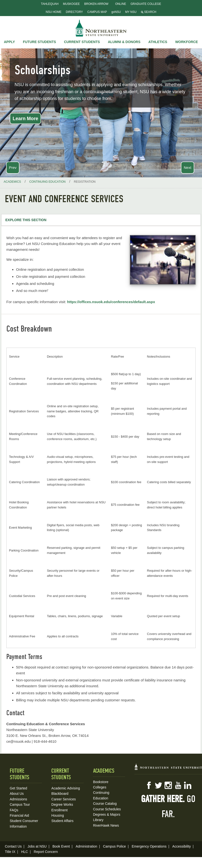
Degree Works (62, 805)
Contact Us (13, 846)
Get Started (18, 788)
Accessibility (182, 846)
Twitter (158, 785)
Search (149, 12)
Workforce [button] (187, 42)
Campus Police (114, 846)
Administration (86, 846)
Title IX (10, 852)
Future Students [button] (39, 42)
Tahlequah (50, 4)
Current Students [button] (82, 42)
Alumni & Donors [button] (124, 42)
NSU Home (54, 12)
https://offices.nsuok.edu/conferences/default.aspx (111, 302)
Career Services (63, 799)
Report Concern (46, 852)
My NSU (131, 12)
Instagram (168, 785)
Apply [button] (9, 42)
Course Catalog (105, 804)
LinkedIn (188, 785)
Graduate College (146, 4)
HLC (25, 852)
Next (188, 167)
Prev (13, 167)
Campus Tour (20, 805)
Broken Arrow (96, 4)
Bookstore (101, 782)
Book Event (61, 846)
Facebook (149, 785)
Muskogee (71, 4)
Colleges (100, 787)
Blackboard (60, 794)
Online (121, 4)
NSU (101, 28)
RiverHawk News (106, 825)
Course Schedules (107, 809)
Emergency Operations (149, 846)
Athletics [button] (158, 42)
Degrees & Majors (107, 814)
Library (98, 820)
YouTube (178, 785)
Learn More (25, 118)
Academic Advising (66, 788)
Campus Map (97, 12)
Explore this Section (26, 220)
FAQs (14, 810)
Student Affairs (62, 821)
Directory (74, 12)
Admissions (18, 799)
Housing (57, 815)
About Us (17, 794)
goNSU (116, 12)
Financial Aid (19, 815)
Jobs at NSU (37, 846)
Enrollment (59, 810)
